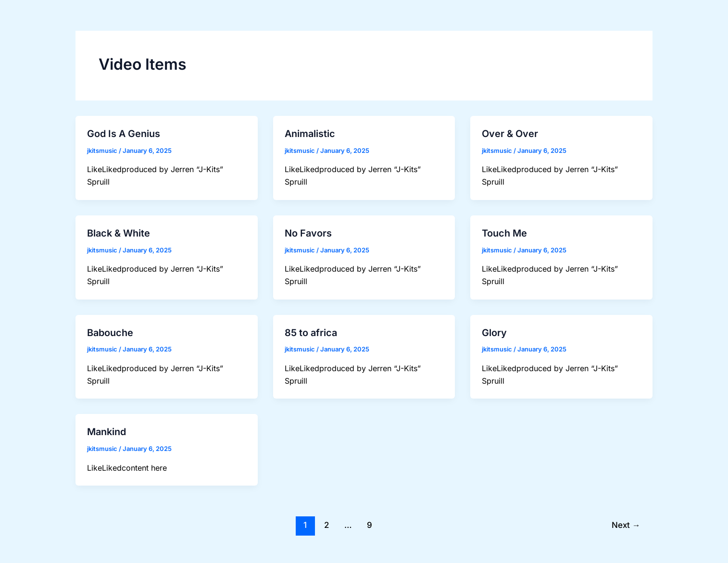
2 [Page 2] (326, 521)
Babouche (110, 331)
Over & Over (510, 134)
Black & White (119, 232)
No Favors (308, 232)
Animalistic (310, 134)
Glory (494, 331)
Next (625, 521)
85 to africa (311, 331)
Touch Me (504, 232)
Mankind (107, 429)
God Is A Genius (124, 134)
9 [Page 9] (370, 521)
